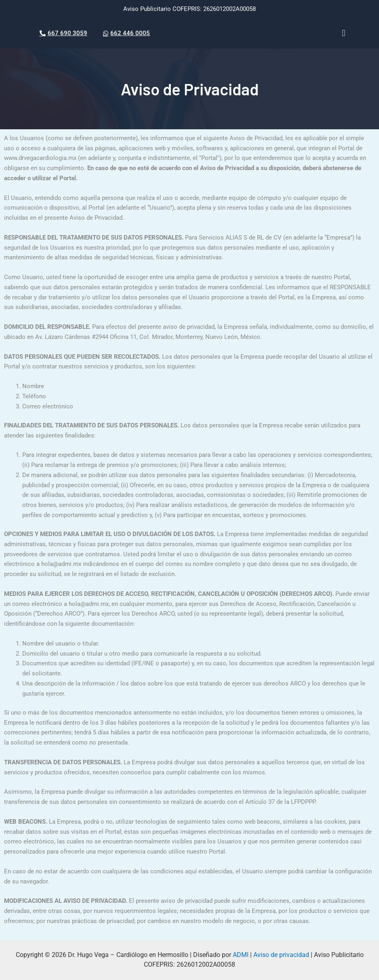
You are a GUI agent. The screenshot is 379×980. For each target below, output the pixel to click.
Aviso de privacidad (281, 955)
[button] (344, 33)
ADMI (241, 955)
